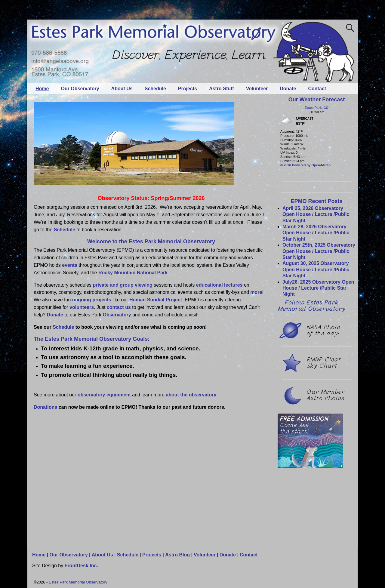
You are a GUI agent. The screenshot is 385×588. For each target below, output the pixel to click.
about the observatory (191, 395)
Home (42, 89)
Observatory (117, 315)
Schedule (155, 89)
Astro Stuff (222, 89)
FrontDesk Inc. (81, 566)
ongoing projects (92, 300)
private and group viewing (123, 285)
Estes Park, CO (317, 108)
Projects (188, 89)
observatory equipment (105, 395)
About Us (122, 89)
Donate (288, 89)
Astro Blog (177, 555)
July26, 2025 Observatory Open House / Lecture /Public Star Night (318, 288)
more (256, 292)
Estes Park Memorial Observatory (78, 582)
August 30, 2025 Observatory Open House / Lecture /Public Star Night (316, 269)
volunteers (82, 307)
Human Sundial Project (156, 300)
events (70, 265)
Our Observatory (80, 89)
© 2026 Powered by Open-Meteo (305, 165)
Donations (45, 407)
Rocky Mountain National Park (133, 273)
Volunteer (257, 89)
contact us (119, 307)
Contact (317, 89)
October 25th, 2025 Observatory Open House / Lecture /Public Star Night (319, 251)
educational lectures (219, 285)
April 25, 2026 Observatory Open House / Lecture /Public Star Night (316, 214)
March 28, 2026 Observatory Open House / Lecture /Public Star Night (316, 233)
